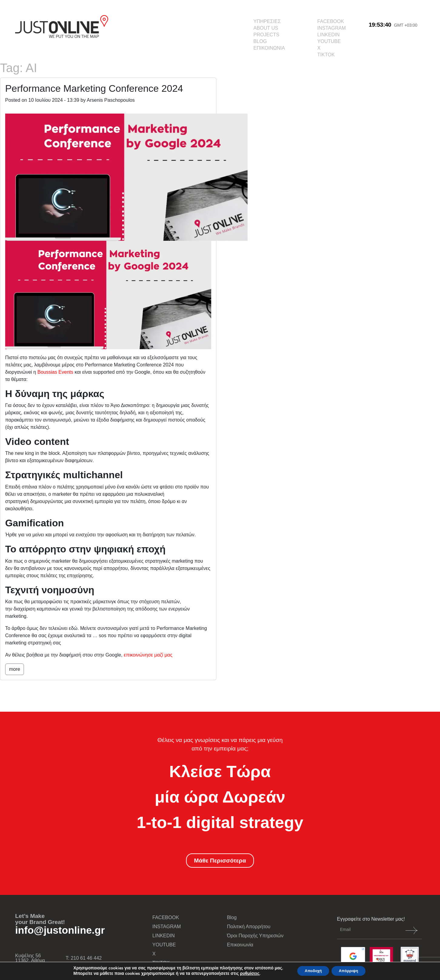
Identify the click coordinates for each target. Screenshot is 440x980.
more (15, 669)
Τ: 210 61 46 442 (84, 958)
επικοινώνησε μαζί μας (148, 655)
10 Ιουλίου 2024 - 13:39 (54, 100)
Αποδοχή (311, 970)
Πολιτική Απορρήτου (249, 927)
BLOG (260, 41)
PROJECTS (266, 35)
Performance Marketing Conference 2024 (94, 88)
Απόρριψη (351, 970)
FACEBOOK (331, 21)
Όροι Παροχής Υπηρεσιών (255, 936)
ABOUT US (266, 28)
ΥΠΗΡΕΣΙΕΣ (267, 21)
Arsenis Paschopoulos (111, 100)
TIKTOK (326, 55)
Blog (232, 917)
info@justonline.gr (60, 930)
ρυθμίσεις (244, 973)
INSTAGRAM (332, 28)
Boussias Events (56, 372)
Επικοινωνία (240, 945)
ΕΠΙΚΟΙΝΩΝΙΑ (269, 48)
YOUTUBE (329, 41)
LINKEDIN (328, 35)
